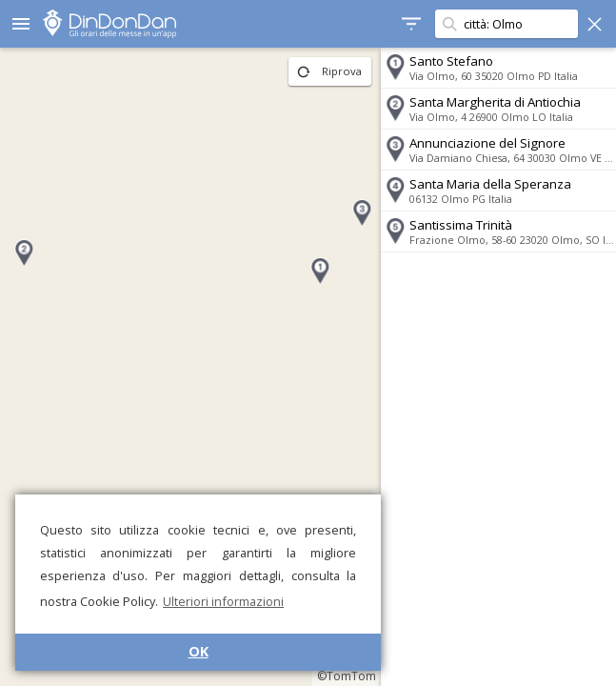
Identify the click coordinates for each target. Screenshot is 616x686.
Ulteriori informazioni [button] (223, 601)
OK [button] (199, 651)
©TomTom (344, 676)
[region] (189, 367)
